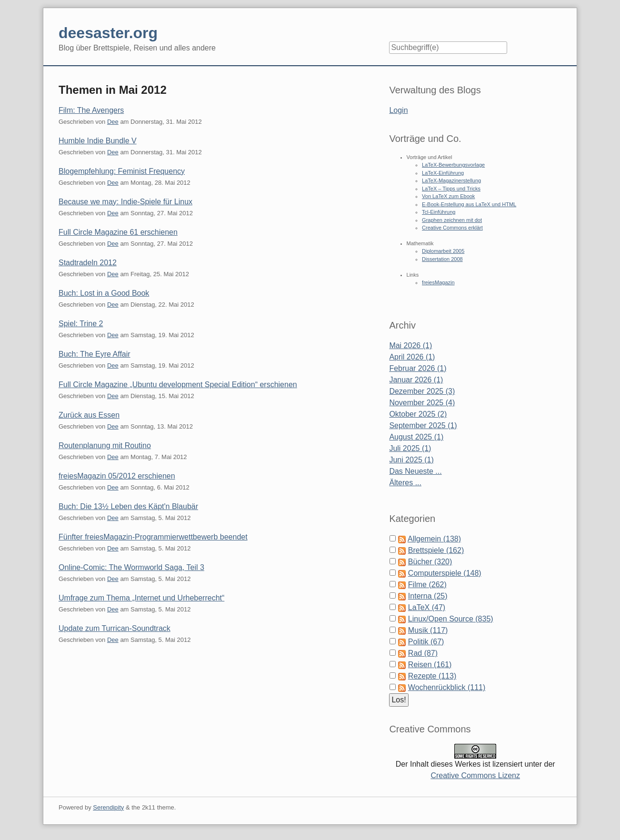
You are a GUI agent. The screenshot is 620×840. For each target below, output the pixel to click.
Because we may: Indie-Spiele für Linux (125, 202)
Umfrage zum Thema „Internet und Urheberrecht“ (141, 598)
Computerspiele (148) (445, 573)
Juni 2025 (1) (411, 460)
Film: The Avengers (91, 110)
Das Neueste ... (415, 471)
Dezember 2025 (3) (422, 391)
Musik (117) (428, 630)
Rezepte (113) (432, 676)
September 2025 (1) (423, 425)
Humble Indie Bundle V (98, 141)
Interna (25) (428, 596)
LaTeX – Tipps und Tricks (451, 189)
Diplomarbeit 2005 (443, 251)
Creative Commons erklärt (452, 228)
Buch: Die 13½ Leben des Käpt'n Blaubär (128, 506)
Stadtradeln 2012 (88, 263)
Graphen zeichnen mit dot (452, 220)
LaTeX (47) (427, 607)
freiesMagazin (438, 282)
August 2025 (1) (416, 437)
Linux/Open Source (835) (451, 619)
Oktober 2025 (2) (418, 414)
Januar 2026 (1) (416, 380)
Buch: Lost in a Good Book (104, 293)
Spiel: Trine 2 (81, 324)
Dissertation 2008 (442, 259)
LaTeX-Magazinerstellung (451, 180)
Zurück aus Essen (89, 415)
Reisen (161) (430, 665)
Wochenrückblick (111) (447, 687)
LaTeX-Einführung (443, 173)
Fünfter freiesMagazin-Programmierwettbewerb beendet (153, 537)
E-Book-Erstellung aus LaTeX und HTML (469, 204)
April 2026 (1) (412, 357)
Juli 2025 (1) (410, 448)
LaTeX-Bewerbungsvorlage (453, 165)
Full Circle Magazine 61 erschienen (118, 232)
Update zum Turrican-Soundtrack (115, 628)
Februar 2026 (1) (418, 368)
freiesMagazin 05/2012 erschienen (117, 476)
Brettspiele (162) (436, 550)
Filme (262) (427, 585)
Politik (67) (426, 642)
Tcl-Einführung (439, 212)
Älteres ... (405, 483)
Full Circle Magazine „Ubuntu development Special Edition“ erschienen (178, 385)
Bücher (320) (430, 562)
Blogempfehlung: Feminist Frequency (122, 171)
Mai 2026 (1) (410, 345)
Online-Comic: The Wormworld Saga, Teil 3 (131, 567)
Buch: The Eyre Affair (95, 354)
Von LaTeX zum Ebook (448, 196)
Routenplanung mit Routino (105, 445)
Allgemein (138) (434, 539)
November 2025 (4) (422, 403)
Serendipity (108, 807)
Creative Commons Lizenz (475, 775)
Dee (113, 122)
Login (398, 110)
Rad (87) (423, 653)
